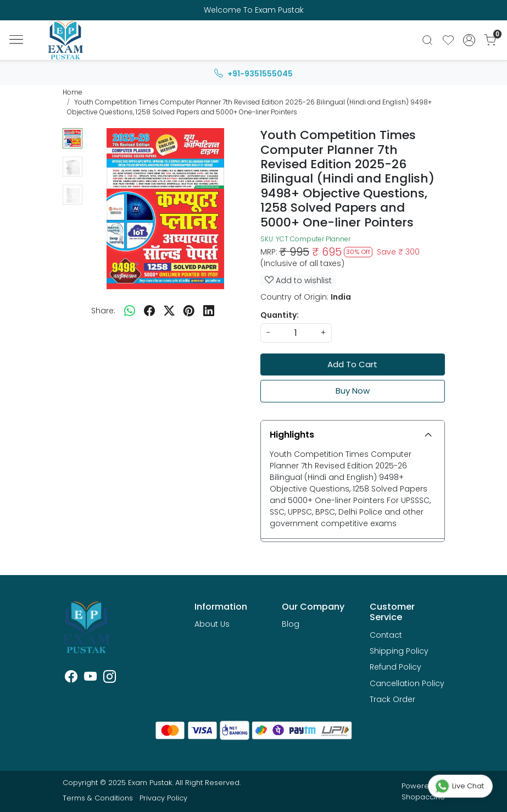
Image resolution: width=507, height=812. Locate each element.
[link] (427, 40)
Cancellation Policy (407, 683)
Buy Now (353, 391)
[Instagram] (110, 678)
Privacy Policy (163, 798)
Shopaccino (423, 797)
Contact (386, 635)
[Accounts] (469, 40)
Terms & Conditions (98, 798)
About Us (212, 624)
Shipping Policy (399, 651)
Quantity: (280, 315)
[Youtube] (90, 678)
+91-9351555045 (254, 74)
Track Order (392, 699)
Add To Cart (352, 364)
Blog (291, 624)
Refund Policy (395, 667)
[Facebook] (71, 678)
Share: (103, 311)
